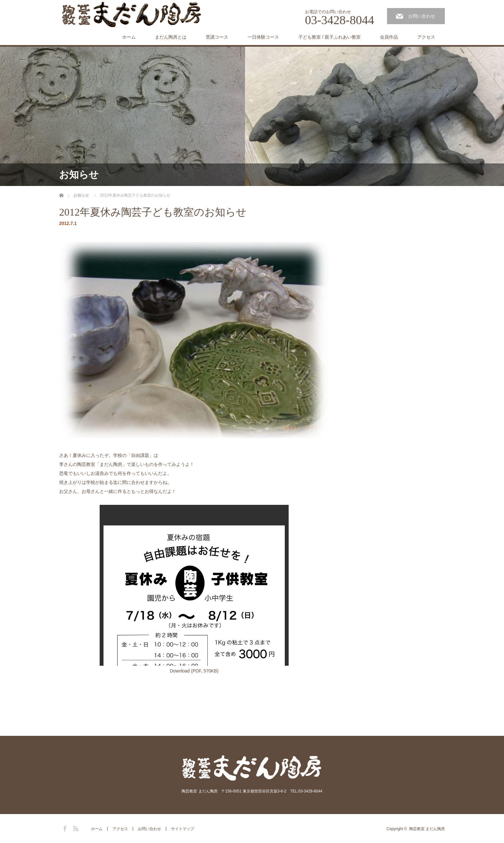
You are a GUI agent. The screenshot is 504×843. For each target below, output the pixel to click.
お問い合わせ (422, 16)
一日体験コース (263, 37)
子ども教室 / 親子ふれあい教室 (329, 37)
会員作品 (389, 37)
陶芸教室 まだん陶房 (427, 829)
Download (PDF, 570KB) (194, 671)
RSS (75, 828)
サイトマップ (183, 829)
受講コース (217, 37)
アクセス (426, 37)
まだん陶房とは (171, 37)
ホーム (129, 37)
